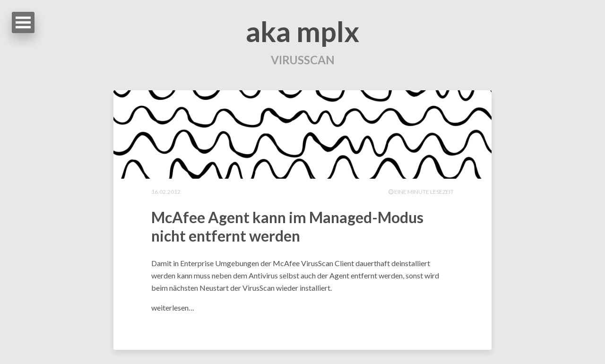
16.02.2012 (166, 192)
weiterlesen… (173, 308)
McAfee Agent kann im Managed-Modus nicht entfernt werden (287, 226)
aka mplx (302, 31)
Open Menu (23, 22)
